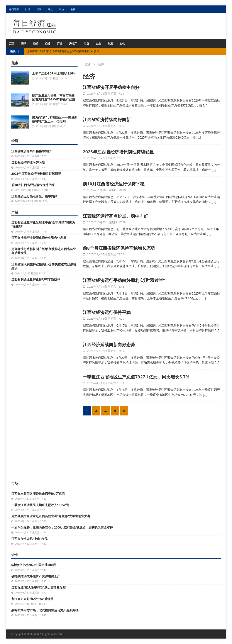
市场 (86, 43)
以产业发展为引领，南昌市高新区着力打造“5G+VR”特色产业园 (53, 97)
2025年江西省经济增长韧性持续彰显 (118, 152)
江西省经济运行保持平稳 (107, 312)
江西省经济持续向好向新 (107, 119)
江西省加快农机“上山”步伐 (29, 539)
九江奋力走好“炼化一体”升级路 (32, 599)
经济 (36, 43)
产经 (15, 212)
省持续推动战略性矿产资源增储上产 (36, 576)
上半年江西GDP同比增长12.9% (53, 73)
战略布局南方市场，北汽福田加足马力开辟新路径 (45, 610)
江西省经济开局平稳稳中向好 (111, 87)
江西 (12, 43)
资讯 (24, 43)
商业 (50, 9)
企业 (98, 43)
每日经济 (14, 9)
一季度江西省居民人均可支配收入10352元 (40, 505)
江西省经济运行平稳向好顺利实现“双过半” (124, 280)
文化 (122, 43)
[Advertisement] (116, 447)
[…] (205, 105)
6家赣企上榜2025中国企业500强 (34, 565)
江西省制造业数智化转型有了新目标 (36, 279)
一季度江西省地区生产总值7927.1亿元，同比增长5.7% (136, 377)
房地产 (73, 43)
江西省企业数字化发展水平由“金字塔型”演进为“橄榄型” (43, 224)
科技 (62, 9)
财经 (28, 9)
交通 (48, 43)
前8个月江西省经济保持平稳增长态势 (119, 248)
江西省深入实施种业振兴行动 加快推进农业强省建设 (44, 266)
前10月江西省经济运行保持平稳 (114, 184)
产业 (60, 43)
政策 (110, 43)
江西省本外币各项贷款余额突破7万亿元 (38, 494)
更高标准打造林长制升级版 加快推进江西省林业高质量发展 (44, 251)
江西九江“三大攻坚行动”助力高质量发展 (39, 587)
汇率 (39, 9)
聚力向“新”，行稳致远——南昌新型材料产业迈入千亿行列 (55, 119)
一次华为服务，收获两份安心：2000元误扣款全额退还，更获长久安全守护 (62, 527)
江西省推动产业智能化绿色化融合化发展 (39, 238)
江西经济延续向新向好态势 (109, 345)
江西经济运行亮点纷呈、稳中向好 (115, 216)
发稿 (73, 9)
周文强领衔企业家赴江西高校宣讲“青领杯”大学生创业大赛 (51, 516)
